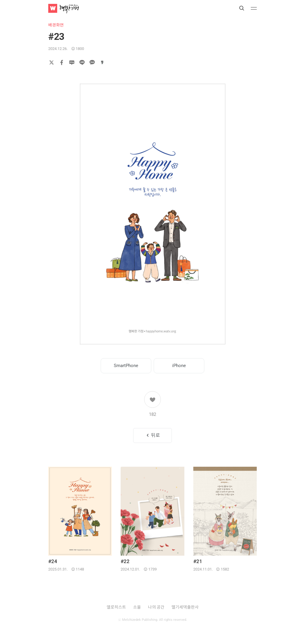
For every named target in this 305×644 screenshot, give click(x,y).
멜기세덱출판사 (185, 607)
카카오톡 (92, 62)
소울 (137, 607)
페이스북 (62, 62)
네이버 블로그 (72, 62)
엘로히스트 (116, 607)
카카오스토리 (102, 62)
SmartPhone (126, 366)
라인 (82, 62)
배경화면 (56, 25)
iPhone (179, 366)
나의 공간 (156, 607)
